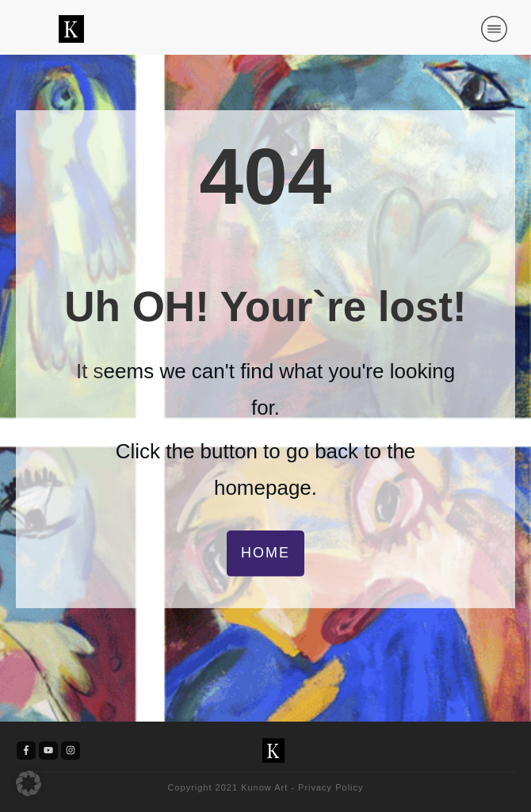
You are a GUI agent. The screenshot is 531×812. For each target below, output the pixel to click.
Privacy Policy (330, 787)
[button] (29, 783)
